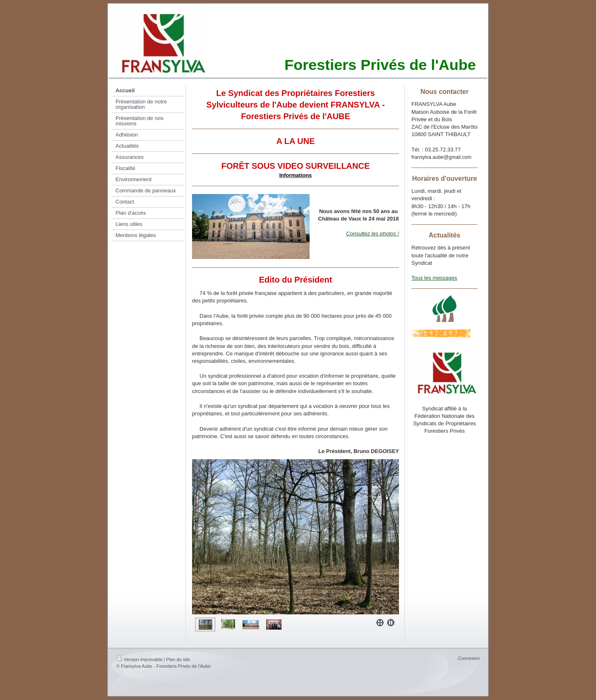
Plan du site (178, 659)
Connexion (469, 658)
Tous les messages (434, 278)
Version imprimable (139, 659)
